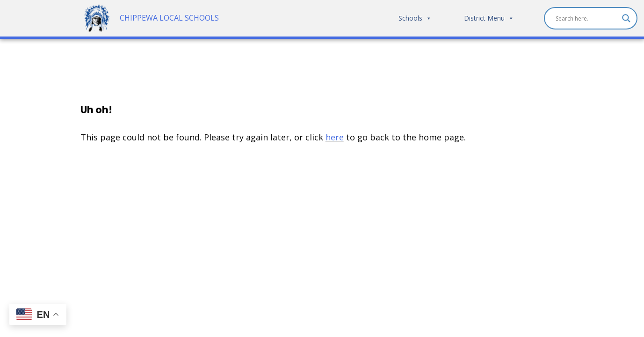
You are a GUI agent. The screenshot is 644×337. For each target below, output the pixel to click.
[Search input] (586, 19)
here (335, 138)
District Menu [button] (489, 19)
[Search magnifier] (626, 19)
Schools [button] (415, 19)
